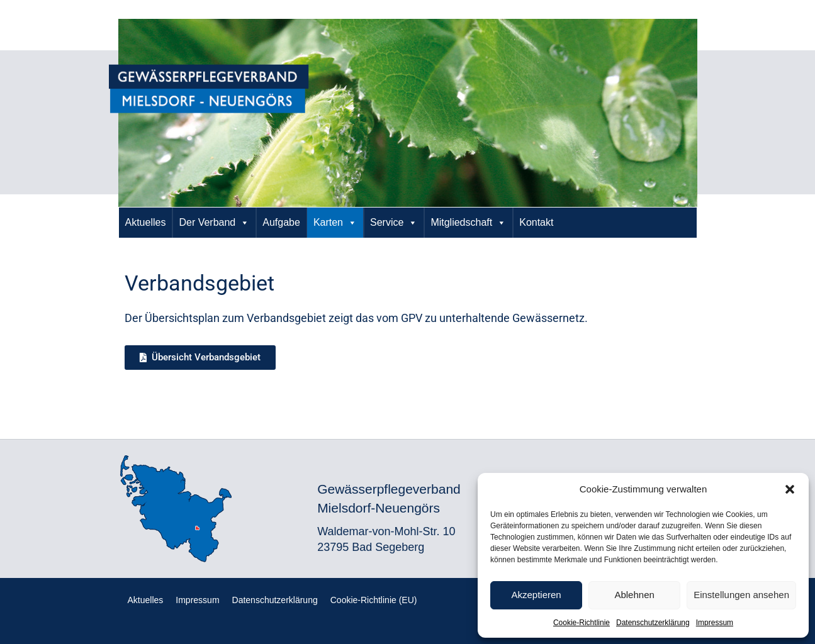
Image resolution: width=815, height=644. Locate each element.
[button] (790, 489)
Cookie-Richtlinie (582, 623)
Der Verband (214, 223)
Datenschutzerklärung (653, 623)
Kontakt (536, 222)
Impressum (715, 623)
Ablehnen (634, 595)
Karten (335, 223)
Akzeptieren (536, 595)
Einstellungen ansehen (741, 595)
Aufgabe (281, 222)
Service (394, 223)
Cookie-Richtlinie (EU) (374, 600)
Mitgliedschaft (468, 223)
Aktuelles (146, 222)
